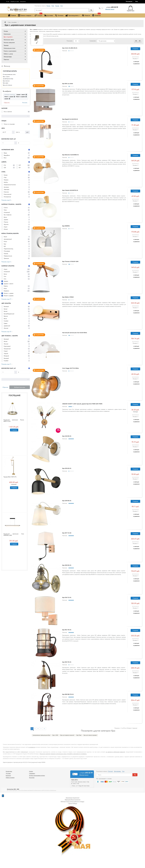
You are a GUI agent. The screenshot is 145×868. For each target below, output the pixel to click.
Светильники (7, 34)
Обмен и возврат (10, 778)
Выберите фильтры (20, 387)
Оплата (31, 771)
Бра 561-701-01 (67, 630)
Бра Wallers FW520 (68, 297)
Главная (12, 15)
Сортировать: (93, 41)
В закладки (136, 62)
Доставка (49, 15)
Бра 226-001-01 (67, 501)
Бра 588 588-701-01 (68, 694)
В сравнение (136, 64)
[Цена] (7, 132)
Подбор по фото (15, 2)
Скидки (38, 15)
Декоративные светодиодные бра (41, 735)
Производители (73, 15)
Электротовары (8, 57)
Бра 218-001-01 (67, 436)
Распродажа (9, 771)
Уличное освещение (9, 43)
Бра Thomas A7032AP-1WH (70, 261)
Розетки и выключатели (10, 51)
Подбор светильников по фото (37, 775)
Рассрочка (23, 2)
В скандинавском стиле (9, 74)
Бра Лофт (79, 735)
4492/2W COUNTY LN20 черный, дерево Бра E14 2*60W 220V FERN (82, 404)
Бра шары (6, 83)
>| (44, 729)
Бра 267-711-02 (67, 533)
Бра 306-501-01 (67, 565)
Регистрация (129, 2)
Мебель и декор (8, 54)
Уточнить (25, 103)
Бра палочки (6, 81)
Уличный (111, 771)
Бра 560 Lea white (68, 84)
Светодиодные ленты (9, 48)
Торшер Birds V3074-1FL (10, 477)
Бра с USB (55, 735)
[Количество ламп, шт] (8, 143)
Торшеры (6, 45)
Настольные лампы (9, 40)
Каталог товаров (25, 15)
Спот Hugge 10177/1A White (71, 368)
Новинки (96, 15)
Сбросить (7, 103)
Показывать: (70, 41)
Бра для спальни (7, 85)
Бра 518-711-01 (67, 597)
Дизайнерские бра (8, 79)
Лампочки (6, 60)
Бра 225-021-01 (67, 468)
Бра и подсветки (13, 22)
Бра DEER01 (66, 226)
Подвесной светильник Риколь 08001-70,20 (14, 421)
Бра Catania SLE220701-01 (70, 190)
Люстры (6, 31)
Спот (62, 6)
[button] (137, 2)
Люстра (49, 6)
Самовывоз (32, 773)
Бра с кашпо (6, 77)
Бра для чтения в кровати (90, 735)
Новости (86, 15)
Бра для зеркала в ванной (67, 735)
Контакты (59, 15)
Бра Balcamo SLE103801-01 (70, 155)
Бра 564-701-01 (67, 662)
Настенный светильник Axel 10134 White (75, 333)
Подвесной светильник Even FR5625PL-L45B (14, 535)
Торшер (57, 6)
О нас (8, 2)
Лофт (53, 6)
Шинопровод (118, 771)
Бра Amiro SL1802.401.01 (70, 48)
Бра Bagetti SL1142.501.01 (70, 119)
